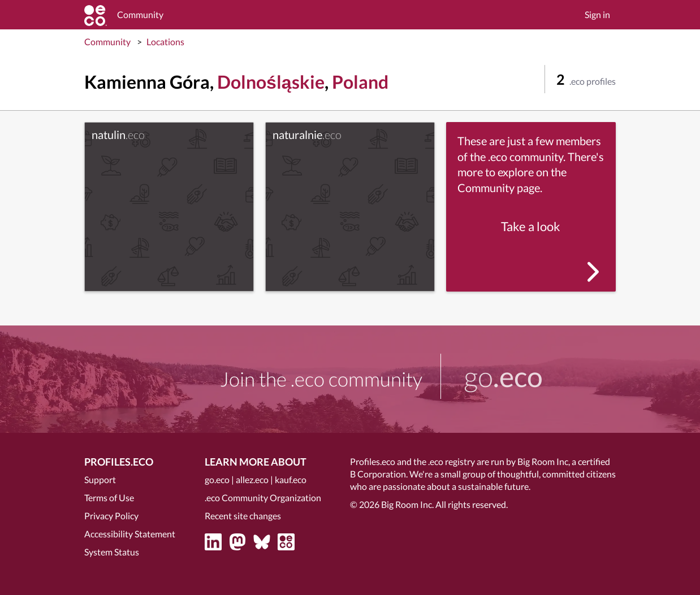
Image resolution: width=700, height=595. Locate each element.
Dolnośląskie (271, 82)
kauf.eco (291, 479)
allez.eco (252, 479)
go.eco (217, 479)
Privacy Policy (111, 516)
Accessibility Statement (130, 534)
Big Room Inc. (407, 504)
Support (100, 479)
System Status (112, 552)
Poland (360, 82)
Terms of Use (109, 498)
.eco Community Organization (263, 498)
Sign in (597, 14)
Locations (165, 42)
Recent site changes (243, 516)
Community (107, 42)
